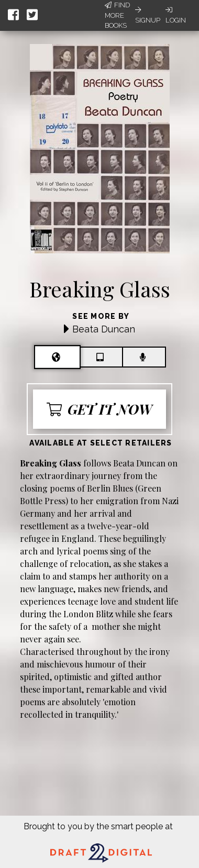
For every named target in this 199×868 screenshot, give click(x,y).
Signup (148, 15)
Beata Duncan (104, 329)
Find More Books (117, 15)
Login (176, 15)
